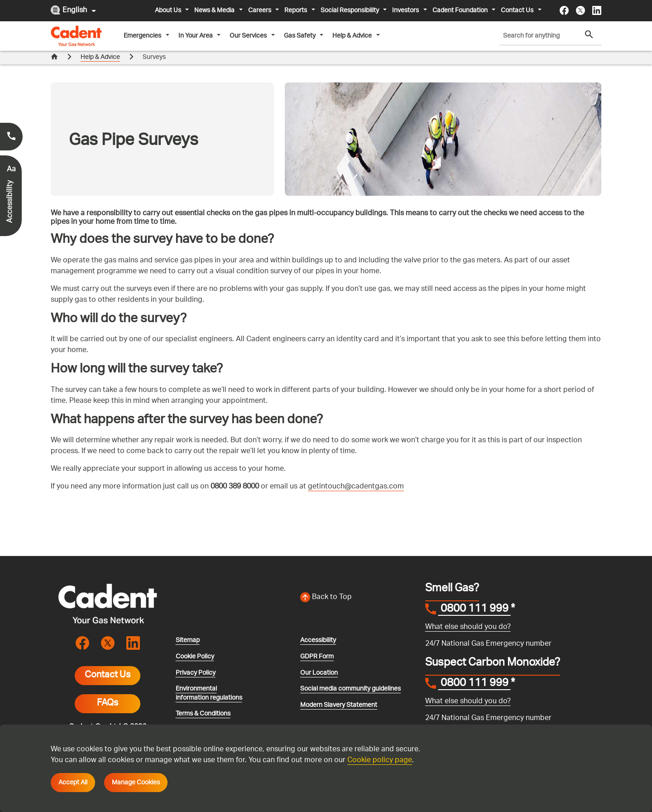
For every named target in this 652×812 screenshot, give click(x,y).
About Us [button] (169, 10)
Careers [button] (260, 10)
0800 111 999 (475, 597)
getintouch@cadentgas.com (356, 474)
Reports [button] (296, 10)
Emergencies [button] (143, 36)
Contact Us (108, 662)
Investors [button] (406, 10)
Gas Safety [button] (300, 36)
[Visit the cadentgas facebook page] (564, 10)
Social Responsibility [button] (350, 10)
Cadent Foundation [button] (461, 10)
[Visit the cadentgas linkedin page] (597, 10)
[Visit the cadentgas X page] (580, 10)
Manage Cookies (136, 783)
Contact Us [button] (518, 10)
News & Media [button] (215, 10)
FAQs (108, 691)
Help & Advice (100, 57)
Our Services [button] (249, 36)
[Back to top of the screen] (357, 585)
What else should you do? (468, 614)
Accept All (73, 783)
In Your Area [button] (196, 36)
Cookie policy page (380, 761)
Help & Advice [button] (353, 36)
